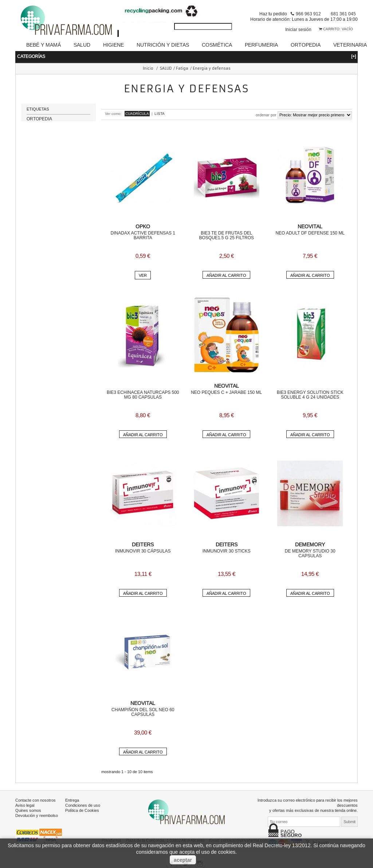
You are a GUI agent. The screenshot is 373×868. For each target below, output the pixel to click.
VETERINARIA (350, 45)
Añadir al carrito (226, 275)
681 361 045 (343, 14)
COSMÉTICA (217, 45)
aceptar (183, 860)
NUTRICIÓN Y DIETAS (163, 45)
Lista (160, 114)
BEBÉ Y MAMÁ (44, 45)
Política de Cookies (82, 810)
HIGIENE (113, 45)
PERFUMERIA (261, 45)
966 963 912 (308, 14)
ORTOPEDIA (306, 45)
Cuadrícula (137, 114)
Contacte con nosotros (36, 800)
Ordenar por (266, 115)
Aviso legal (25, 805)
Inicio (148, 68)
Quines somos (28, 810)
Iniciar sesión (298, 29)
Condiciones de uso (83, 805)
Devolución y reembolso (37, 815)
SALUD (82, 45)
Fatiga (182, 68)
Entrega (72, 800)
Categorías (186, 56)
